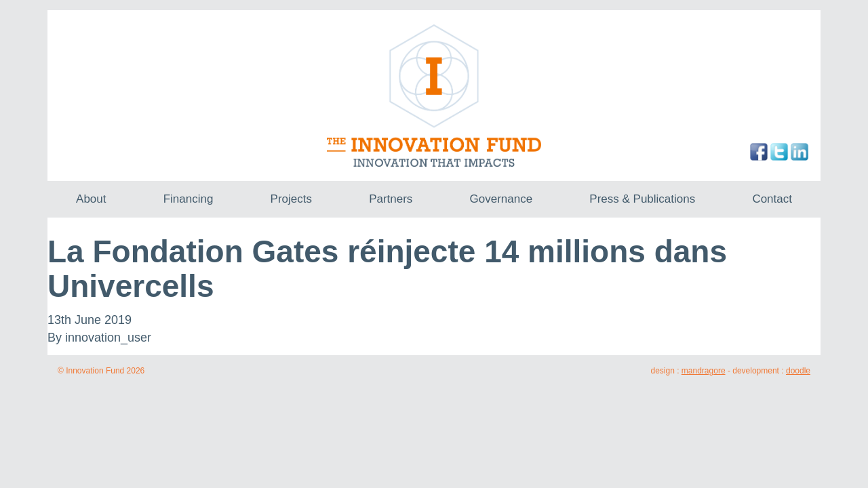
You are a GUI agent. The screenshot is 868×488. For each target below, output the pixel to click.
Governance (501, 199)
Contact (772, 199)
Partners (391, 199)
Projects (291, 199)
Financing (189, 199)
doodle (798, 371)
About (91, 199)
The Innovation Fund (434, 96)
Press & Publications (642, 199)
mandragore (704, 371)
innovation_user (108, 338)
